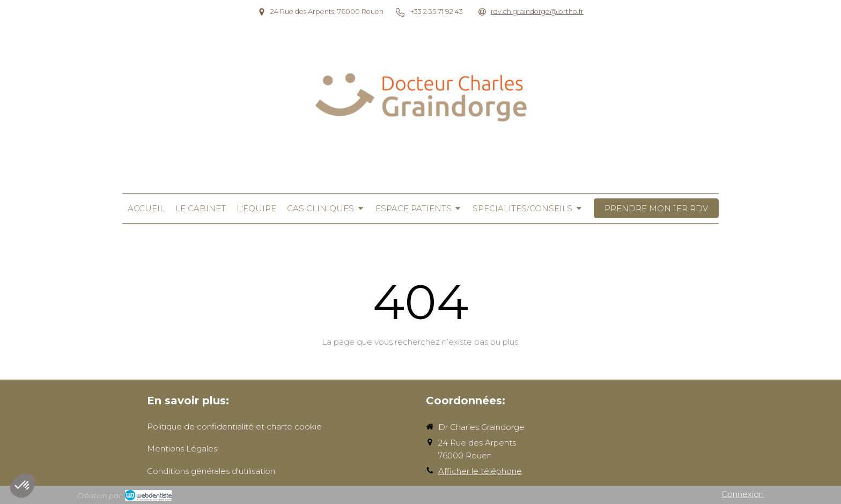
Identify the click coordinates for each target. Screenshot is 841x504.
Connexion (743, 494)
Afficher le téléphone (480, 471)
